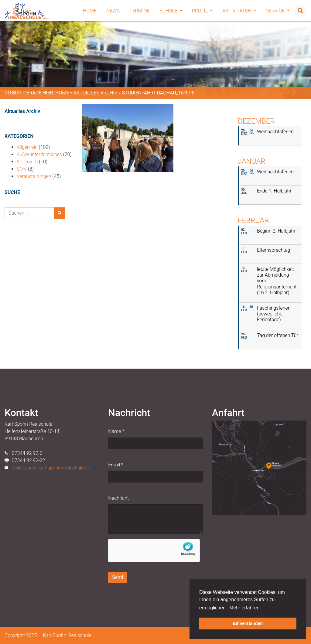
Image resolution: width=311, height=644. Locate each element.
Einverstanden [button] (248, 623)
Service (278, 11)
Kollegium (27, 162)
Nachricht (118, 498)
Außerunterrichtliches (39, 154)
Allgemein (27, 147)
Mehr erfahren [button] (244, 608)
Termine (140, 11)
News (113, 11)
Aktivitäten (239, 11)
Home (90, 11)
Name (116, 431)
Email (116, 465)
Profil (202, 11)
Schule (171, 11)
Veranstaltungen (34, 176)
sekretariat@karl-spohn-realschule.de (51, 468)
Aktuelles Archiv (95, 93)
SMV (22, 169)
